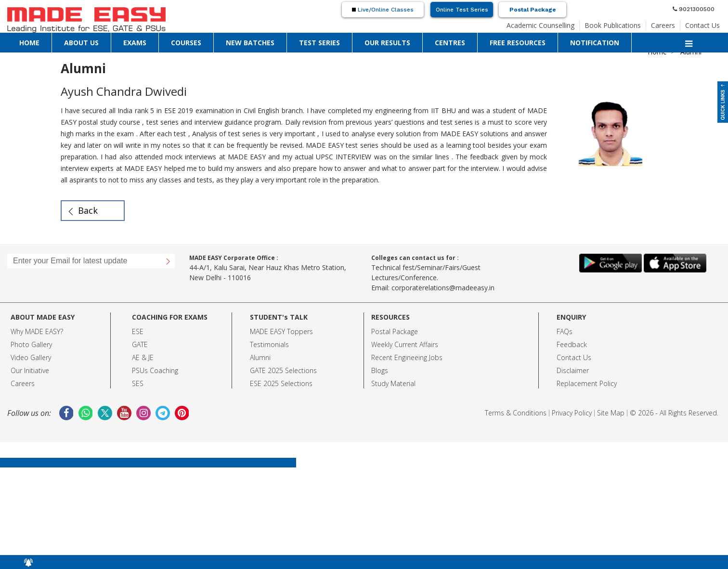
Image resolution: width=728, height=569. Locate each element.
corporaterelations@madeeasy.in (443, 288)
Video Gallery (31, 357)
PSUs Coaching (155, 370)
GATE (140, 344)
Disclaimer (573, 370)
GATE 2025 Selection (282, 370)
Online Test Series (462, 10)
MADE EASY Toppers (281, 331)
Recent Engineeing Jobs (407, 357)
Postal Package (533, 10)
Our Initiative (30, 370)
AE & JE (143, 357)
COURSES (186, 43)
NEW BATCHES (250, 43)
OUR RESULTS (387, 43)
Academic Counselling (540, 25)
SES (138, 383)
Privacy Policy (572, 413)
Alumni (260, 357)
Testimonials (269, 344)
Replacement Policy (587, 383)
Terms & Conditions (516, 413)
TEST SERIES (319, 43)
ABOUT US (81, 43)
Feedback (572, 344)
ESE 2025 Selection (279, 383)
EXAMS (135, 43)
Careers (663, 25)
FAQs (565, 331)
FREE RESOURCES (518, 43)
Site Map (611, 413)
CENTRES (450, 43)
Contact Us (702, 25)
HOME (29, 43)
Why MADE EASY (35, 331)
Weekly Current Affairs (405, 344)
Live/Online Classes (383, 10)
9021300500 (694, 9)
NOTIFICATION (595, 43)
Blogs (380, 370)
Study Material (393, 383)
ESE (138, 331)
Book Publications (613, 25)
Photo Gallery (31, 344)
